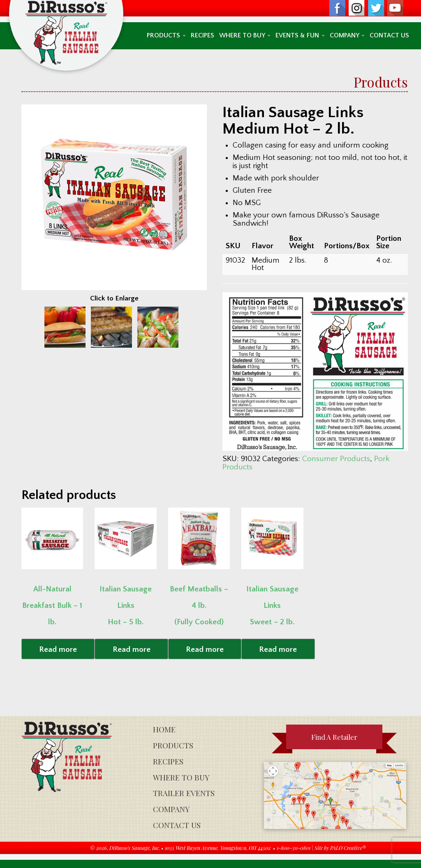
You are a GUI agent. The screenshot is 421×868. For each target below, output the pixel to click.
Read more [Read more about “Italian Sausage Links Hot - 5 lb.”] (132, 650)
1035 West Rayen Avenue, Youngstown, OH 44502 (218, 848)
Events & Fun (300, 36)
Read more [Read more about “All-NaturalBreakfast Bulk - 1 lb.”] (58, 650)
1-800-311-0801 (294, 848)
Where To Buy (245, 36)
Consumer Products (336, 459)
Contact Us (389, 36)
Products (166, 36)
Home (164, 729)
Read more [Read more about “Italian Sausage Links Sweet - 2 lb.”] (278, 650)
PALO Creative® (348, 848)
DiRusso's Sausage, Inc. (135, 848)
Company (347, 36)
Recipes (202, 36)
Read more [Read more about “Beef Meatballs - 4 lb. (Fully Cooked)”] (205, 650)
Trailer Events (184, 793)
